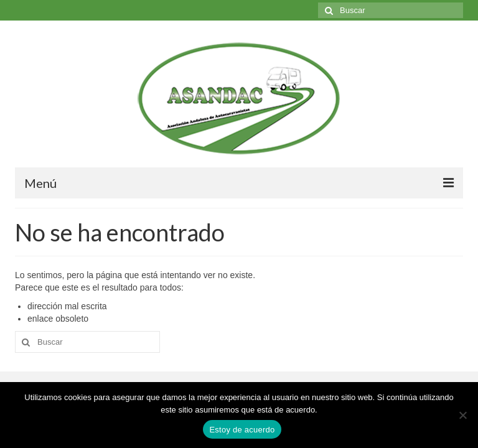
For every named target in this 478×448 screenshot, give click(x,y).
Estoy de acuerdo (242, 430)
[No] (462, 415)
